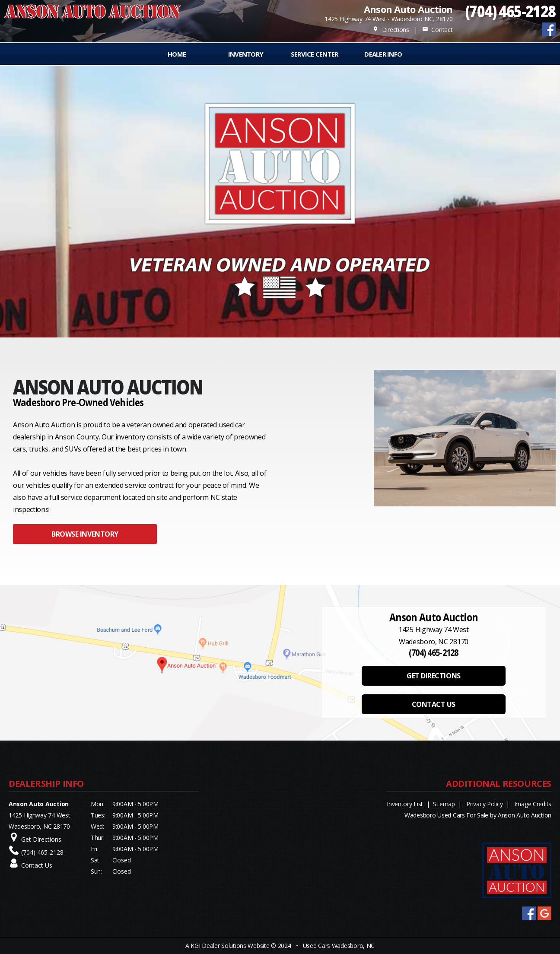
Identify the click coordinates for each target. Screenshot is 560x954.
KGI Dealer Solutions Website (230, 946)
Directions (391, 30)
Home (177, 54)
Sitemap (444, 804)
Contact (437, 30)
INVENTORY (246, 54)
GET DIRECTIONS (433, 676)
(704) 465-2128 (511, 11)
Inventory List (405, 804)
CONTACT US (434, 704)
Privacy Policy (484, 804)
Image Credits (533, 804)
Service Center (315, 54)
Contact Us (37, 865)
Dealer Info (383, 54)
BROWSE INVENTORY (85, 534)
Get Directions (41, 839)
